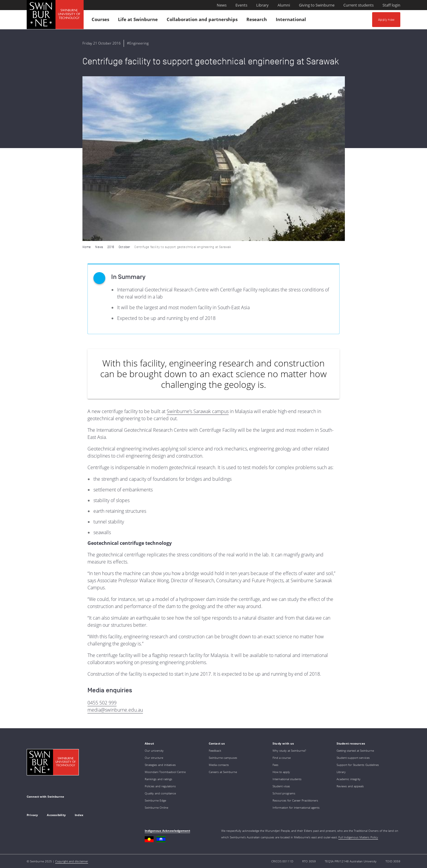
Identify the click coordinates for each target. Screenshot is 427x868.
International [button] (292, 21)
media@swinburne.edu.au (115, 710)
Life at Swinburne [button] (139, 21)
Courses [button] (101, 21)
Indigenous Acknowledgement (167, 831)
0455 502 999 (102, 703)
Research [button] (258, 21)
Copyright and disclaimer (72, 861)
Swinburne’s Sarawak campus (198, 411)
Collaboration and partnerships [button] (203, 21)
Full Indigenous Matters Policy (358, 837)
